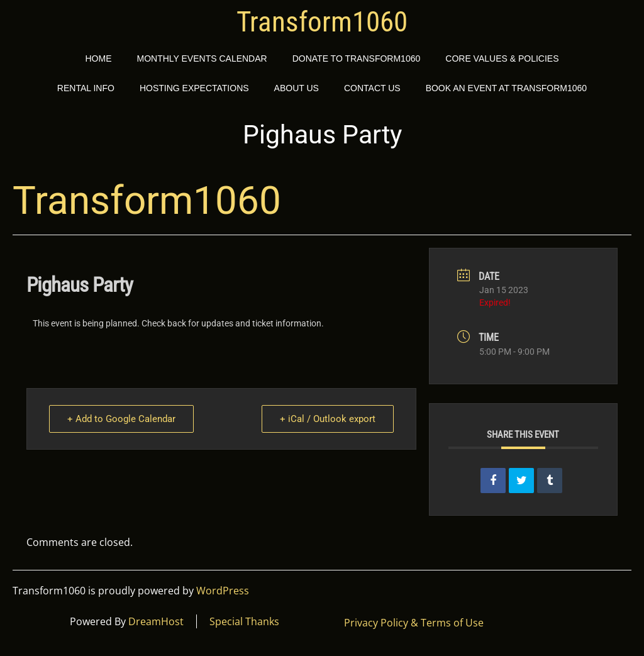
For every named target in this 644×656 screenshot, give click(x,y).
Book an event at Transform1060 (507, 88)
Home (98, 58)
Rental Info (86, 88)
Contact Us (372, 88)
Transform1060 (322, 22)
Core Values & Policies (502, 58)
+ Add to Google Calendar (121, 419)
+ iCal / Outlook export (328, 419)
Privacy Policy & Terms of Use (414, 623)
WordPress (223, 591)
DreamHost (156, 621)
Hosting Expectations (194, 88)
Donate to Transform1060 (357, 58)
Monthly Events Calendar (202, 58)
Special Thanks (244, 621)
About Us (297, 88)
